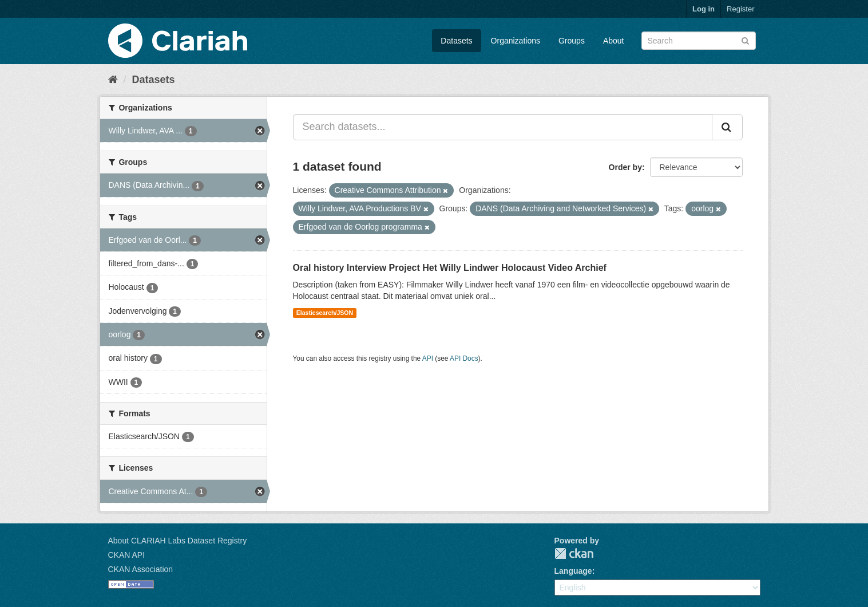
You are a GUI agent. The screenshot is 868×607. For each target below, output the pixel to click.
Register (740, 9)
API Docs (464, 358)
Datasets (456, 41)
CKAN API (127, 555)
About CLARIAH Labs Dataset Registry (178, 541)
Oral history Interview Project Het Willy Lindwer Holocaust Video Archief (450, 268)
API (428, 358)
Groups (572, 41)
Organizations (516, 41)
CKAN (574, 553)
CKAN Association (141, 569)
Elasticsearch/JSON (325, 313)
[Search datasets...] (503, 127)
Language (573, 571)
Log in (703, 9)
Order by (625, 167)
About (614, 41)
